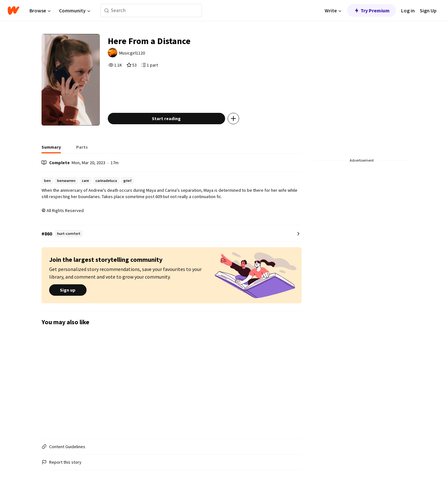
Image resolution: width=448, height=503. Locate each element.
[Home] (13, 10)
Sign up (68, 290)
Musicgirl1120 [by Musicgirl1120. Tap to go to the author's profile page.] (132, 53)
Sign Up (428, 10)
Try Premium (372, 10)
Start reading (166, 119)
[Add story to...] (233, 119)
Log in (408, 10)
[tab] (51, 149)
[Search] (107, 11)
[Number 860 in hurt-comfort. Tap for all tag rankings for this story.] (172, 234)
